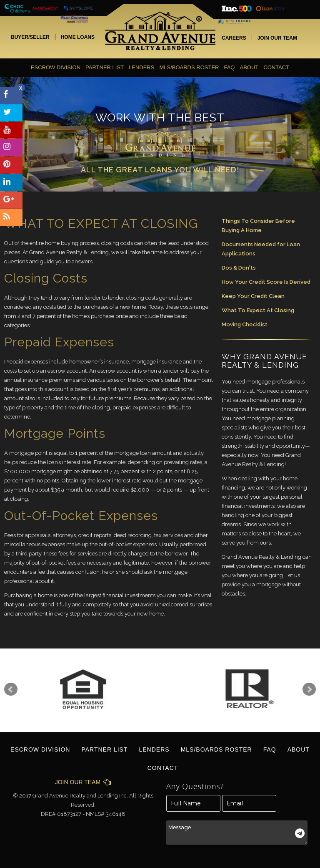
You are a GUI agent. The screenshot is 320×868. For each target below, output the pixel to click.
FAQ (229, 67)
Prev (11, 689)
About (249, 67)
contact (276, 67)
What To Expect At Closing (258, 310)
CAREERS (234, 38)
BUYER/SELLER (30, 37)
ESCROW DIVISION (56, 67)
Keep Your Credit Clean (253, 296)
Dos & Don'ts (239, 268)
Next (309, 689)
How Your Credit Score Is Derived (266, 282)
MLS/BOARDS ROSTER (189, 67)
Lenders (141, 67)
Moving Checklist (245, 324)
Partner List (105, 67)
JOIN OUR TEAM (277, 38)
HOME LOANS (78, 37)
